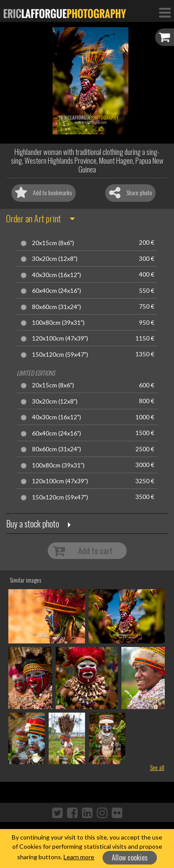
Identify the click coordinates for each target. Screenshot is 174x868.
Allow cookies (130, 857)
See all (157, 767)
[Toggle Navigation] (165, 12)
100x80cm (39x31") (58, 323)
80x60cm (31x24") (57, 307)
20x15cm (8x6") (53, 243)
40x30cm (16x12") (57, 275)
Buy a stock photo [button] (33, 524)
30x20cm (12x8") (55, 259)
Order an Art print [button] (34, 218)
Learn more (79, 857)
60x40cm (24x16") (57, 291)
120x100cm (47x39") (60, 338)
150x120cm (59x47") (60, 355)
